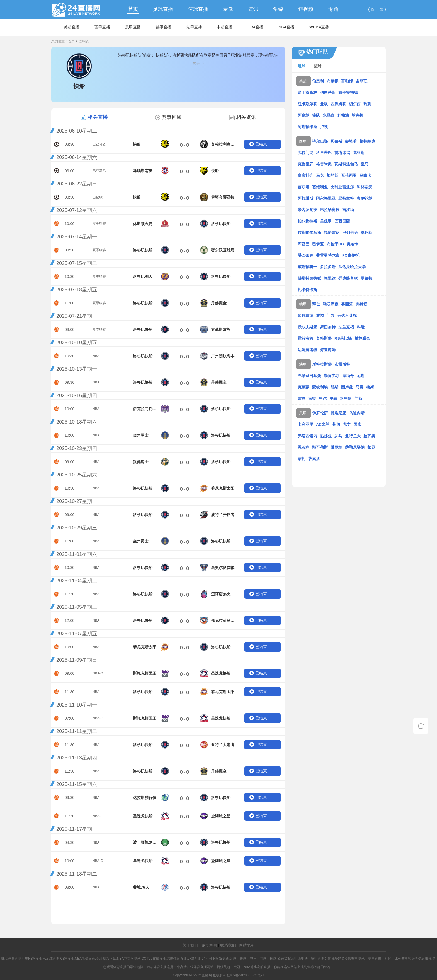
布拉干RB (335, 244)
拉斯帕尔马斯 (309, 233)
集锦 (278, 9)
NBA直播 (286, 27)
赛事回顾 (172, 117)
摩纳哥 (348, 376)
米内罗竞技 (307, 210)
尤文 (347, 424)
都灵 (371, 447)
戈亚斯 (359, 153)
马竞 (320, 175)
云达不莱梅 (347, 316)
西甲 (303, 141)
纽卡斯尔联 (307, 104)
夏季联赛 (99, 224)
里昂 (333, 399)
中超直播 (225, 27)
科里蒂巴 (324, 153)
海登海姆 (328, 350)
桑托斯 (366, 233)
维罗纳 (336, 447)
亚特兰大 (353, 436)
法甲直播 (194, 27)
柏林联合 (362, 338)
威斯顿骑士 (307, 267)
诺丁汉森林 (307, 92)
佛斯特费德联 (309, 278)
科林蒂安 (365, 187)
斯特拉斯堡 (322, 364)
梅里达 (330, 278)
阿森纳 (304, 115)
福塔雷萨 (332, 233)
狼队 (316, 115)
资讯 (253, 9)
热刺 (367, 104)
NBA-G (98, 673)
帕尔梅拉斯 (307, 221)
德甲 (303, 304)
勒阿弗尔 (332, 376)
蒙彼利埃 (320, 387)
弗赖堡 (361, 304)
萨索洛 (314, 459)
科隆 (361, 327)
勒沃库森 (331, 304)
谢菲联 (361, 81)
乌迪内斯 (357, 413)
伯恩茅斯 (328, 92)
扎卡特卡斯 (307, 290)
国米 (357, 424)
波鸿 (320, 316)
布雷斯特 (342, 364)
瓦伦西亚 (349, 175)
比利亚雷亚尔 (342, 187)
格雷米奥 (324, 164)
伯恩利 (318, 81)
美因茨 (347, 304)
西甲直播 (102, 27)
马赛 (360, 387)
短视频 (306, 9)
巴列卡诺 (350, 233)
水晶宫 (329, 115)
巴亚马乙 (99, 144)
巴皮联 (98, 197)
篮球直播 (198, 9)
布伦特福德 (348, 92)
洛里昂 (346, 399)
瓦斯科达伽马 (346, 164)
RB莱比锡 (343, 338)
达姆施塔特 (307, 350)
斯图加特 (328, 327)
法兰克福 (346, 327)
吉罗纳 (348, 210)
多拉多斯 (328, 267)
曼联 (324, 104)
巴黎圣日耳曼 (309, 376)
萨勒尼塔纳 (355, 447)
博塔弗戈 (342, 153)
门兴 (331, 316)
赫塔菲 (351, 141)
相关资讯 (246, 117)
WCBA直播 (319, 27)
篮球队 (84, 41)
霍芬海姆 (305, 338)
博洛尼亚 (338, 413)
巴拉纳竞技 (330, 210)
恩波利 (304, 447)
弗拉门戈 (305, 153)
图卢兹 (347, 387)
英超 (303, 81)
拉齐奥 (369, 436)
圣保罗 (326, 221)
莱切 (336, 424)
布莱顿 (332, 81)
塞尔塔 (304, 187)
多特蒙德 (305, 316)
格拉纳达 (367, 141)
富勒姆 (347, 81)
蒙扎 (302, 459)
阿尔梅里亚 (326, 198)
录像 (228, 9)
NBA (96, 356)
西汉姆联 (338, 104)
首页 (133, 9)
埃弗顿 (358, 115)
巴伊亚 (318, 244)
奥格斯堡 (324, 338)
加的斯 (332, 175)
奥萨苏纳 (365, 198)
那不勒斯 (320, 447)
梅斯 (370, 387)
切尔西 (355, 104)
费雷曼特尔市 (328, 255)
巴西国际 (342, 221)
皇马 (365, 164)
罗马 (338, 436)
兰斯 (358, 399)
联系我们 (228, 945)
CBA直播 (255, 27)
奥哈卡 (353, 244)
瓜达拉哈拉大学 (352, 267)
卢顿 (324, 127)
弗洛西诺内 (307, 436)
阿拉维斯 (305, 198)
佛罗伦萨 (320, 413)
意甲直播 (133, 27)
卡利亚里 (305, 424)
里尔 (323, 399)
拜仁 (316, 304)
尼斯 (361, 376)
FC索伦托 (351, 255)
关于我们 (190, 945)
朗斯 (334, 387)
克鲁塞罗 (305, 164)
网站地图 (247, 945)
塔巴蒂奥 (305, 255)
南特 (312, 399)
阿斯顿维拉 (307, 127)
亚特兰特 (346, 198)
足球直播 (163, 9)
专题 (333, 9)
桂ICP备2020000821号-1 (245, 975)
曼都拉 (366, 278)
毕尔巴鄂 (320, 141)
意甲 (303, 413)
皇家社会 (305, 175)
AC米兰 (323, 424)
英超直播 (72, 27)
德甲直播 (164, 27)
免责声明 (209, 945)
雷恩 (302, 399)
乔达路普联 (348, 278)
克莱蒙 (304, 387)
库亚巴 (304, 244)
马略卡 (365, 175)
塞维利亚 (320, 187)
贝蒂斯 (336, 141)
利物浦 (343, 115)
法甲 (303, 364)
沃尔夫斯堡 (307, 327)
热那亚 (326, 436)
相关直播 (98, 117)
